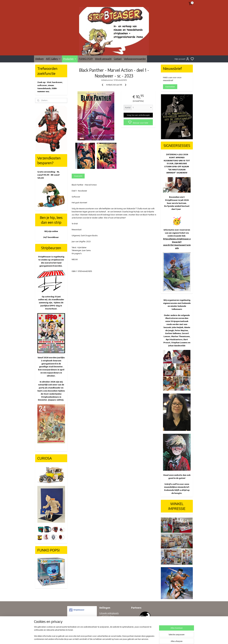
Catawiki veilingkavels (109, 613)
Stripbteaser (77, 610)
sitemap (123, 639)
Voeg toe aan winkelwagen (138, 115)
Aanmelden (170, 87)
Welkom (39, 59)
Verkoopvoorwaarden (135, 59)
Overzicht (78, 176)
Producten (70, 59)
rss (128, 639)
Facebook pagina (107, 623)
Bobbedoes (104, 620)
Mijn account (182, 59)
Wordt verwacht (103, 59)
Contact (118, 59)
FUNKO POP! (86, 59)
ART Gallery (53, 59)
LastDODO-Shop (107, 616)
